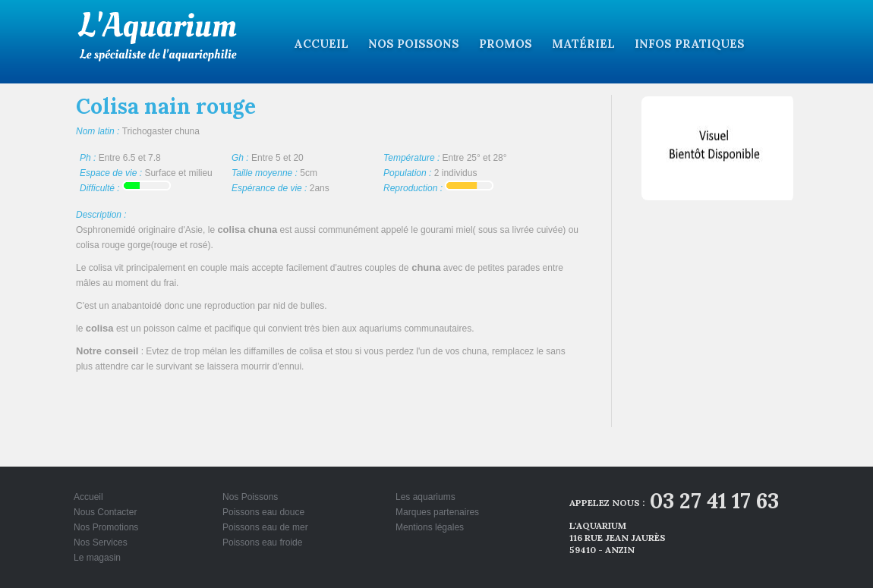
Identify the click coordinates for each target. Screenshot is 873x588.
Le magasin (97, 558)
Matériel (583, 44)
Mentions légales (430, 527)
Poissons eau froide (262, 542)
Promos (506, 44)
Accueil (321, 44)
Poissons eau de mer (265, 527)
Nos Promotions (106, 527)
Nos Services (101, 542)
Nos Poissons (414, 44)
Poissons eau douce (263, 512)
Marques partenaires (437, 512)
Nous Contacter (105, 512)
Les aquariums (425, 497)
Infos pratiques (690, 44)
